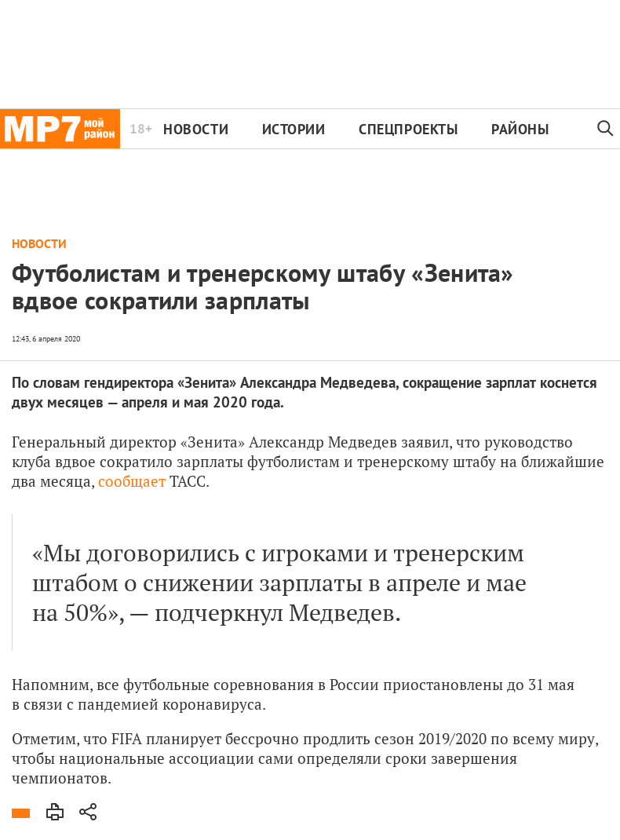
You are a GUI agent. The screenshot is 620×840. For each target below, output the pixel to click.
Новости (196, 129)
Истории (294, 129)
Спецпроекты (408, 129)
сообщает (132, 481)
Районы (520, 129)
